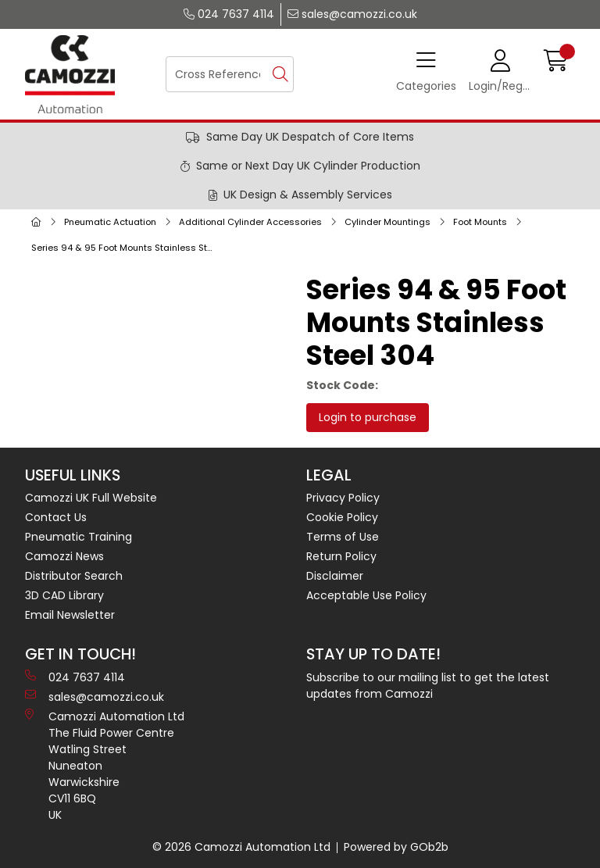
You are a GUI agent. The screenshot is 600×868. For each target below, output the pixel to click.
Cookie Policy (342, 517)
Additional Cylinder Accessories (250, 222)
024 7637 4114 (229, 14)
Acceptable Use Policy (366, 595)
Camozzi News (64, 556)
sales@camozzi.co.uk (352, 14)
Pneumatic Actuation (110, 222)
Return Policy (341, 556)
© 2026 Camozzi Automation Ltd (241, 847)
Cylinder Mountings (387, 222)
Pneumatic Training (79, 537)
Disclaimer (335, 576)
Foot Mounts (480, 222)
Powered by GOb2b (396, 847)
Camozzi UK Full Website (91, 498)
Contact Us (56, 517)
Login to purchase (368, 417)
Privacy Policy (343, 498)
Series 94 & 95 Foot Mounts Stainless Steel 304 (126, 248)
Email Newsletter (70, 615)
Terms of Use (343, 537)
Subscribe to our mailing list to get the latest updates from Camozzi (428, 686)
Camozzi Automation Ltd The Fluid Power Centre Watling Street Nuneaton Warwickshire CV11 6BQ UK (105, 766)
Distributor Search (74, 576)
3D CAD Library (64, 595)
